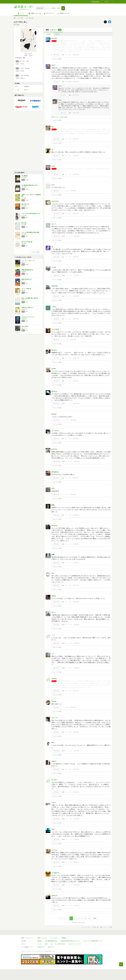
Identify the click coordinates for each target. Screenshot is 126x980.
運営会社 (40, 941)
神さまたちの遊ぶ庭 (27, 242)
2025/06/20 (73, 191)
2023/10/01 (76, 404)
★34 (63, 404)
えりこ (54, 612)
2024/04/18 (76, 358)
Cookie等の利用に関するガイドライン (70, 941)
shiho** (54, 761)
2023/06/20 (76, 478)
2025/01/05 (76, 296)
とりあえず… (56, 873)
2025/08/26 (76, 156)
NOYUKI (54, 526)
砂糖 (53, 555)
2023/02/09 (76, 515)
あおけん (54, 391)
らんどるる (55, 329)
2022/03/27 (76, 840)
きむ (53, 488)
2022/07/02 (76, 691)
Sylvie (54, 369)
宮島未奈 (24, 272)
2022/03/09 (76, 885)
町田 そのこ (24, 300)
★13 (63, 236)
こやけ (54, 307)
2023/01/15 (76, 563)
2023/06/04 (73, 495)
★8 (63, 139)
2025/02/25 (76, 214)
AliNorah (55, 286)
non (53, 573)
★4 (63, 769)
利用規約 (64, 938)
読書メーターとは (42, 938)
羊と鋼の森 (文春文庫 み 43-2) (30, 185)
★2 (63, 214)
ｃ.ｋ (53, 635)
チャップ (54, 718)
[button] (63, 8)
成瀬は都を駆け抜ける (27, 270)
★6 (63, 691)
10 (52, 150)
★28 (63, 885)
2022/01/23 (76, 906)
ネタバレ (57, 34)
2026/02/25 (76, 55)
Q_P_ (53, 185)
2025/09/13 (76, 139)
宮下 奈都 (20, 18)
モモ (53, 829)
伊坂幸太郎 (24, 319)
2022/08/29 (76, 625)
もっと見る (36, 252)
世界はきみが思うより (27, 308)
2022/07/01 (73, 707)
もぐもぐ (54, 850)
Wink (60, 100)
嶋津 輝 (23, 290)
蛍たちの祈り (25, 326)
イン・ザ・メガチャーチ (28, 260)
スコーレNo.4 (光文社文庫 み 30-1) (31, 214)
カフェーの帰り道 (26, 289)
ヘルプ (39, 944)
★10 (63, 643)
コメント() (68, 55)
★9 (63, 381)
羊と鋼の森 (25, 176)
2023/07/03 (76, 461)
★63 (63, 840)
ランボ (54, 267)
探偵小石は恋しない (27, 279)
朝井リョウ (24, 262)
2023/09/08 (73, 420)
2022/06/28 (76, 732)
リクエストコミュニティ (75, 944)
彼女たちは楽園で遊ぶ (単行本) (30, 298)
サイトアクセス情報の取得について (93, 941)
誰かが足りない (26, 204)
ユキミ (54, 803)
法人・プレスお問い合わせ (58, 944)
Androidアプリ (41, 947)
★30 (63, 668)
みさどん (54, 449)
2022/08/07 (76, 643)
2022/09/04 (76, 602)
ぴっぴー (54, 780)
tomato (54, 414)
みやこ (54, 65)
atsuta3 (54, 678)
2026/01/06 (76, 82)
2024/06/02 (73, 340)
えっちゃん (55, 431)
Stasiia (54, 701)
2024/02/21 (76, 381)
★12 (63, 751)
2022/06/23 (76, 769)
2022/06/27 (76, 751)
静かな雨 (24, 223)
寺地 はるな (24, 309)
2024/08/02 (76, 319)
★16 (63, 275)
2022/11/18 (76, 585)
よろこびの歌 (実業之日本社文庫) (30, 232)
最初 (62, 918)
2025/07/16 (76, 174)
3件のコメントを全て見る (59, 117)
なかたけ (54, 895)
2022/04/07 (76, 819)
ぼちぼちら (55, 472)
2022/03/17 (76, 862)
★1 (63, 55)
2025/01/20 (76, 257)
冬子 (53, 743)
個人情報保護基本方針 (51, 941)
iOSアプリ (51, 947)
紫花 (53, 505)
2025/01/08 (76, 275)
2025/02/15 (76, 236)
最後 (95, 918)
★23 (63, 461)
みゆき (54, 596)
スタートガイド (54, 938)
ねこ (53, 127)
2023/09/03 (76, 439)
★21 (63, 625)
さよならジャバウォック (28, 317)
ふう (53, 654)
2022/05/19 (76, 792)
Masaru (54, 350)
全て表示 (49, 34)
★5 (63, 358)
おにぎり (54, 38)
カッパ (54, 224)
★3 (63, 82)
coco (53, 166)
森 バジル (24, 281)
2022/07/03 (76, 668)
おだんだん (55, 201)
